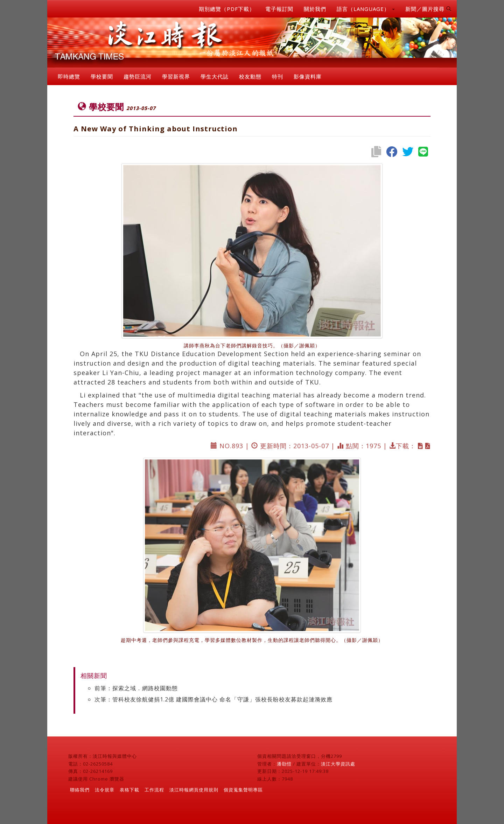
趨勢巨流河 (138, 76)
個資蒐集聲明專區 (243, 790)
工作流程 (154, 790)
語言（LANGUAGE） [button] (366, 9)
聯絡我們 (80, 790)
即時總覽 (69, 76)
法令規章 (105, 790)
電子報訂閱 (279, 9)
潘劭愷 (284, 764)
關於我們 (315, 9)
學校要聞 (102, 76)
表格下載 (129, 790)
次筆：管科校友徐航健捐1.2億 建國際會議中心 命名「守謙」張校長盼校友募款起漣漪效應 (213, 699)
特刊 (278, 76)
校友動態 (250, 76)
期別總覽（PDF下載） (227, 9)
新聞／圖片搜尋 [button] (428, 9)
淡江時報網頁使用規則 (194, 790)
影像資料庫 (308, 76)
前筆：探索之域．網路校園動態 (136, 688)
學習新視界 (176, 76)
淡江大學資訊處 (338, 764)
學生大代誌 (215, 76)
